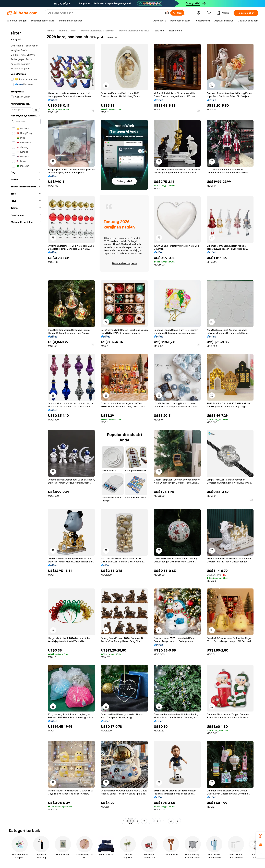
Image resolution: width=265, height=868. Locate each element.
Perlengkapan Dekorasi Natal (134, 31)
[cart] (210, 13)
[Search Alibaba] (105, 13)
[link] (261, 836)
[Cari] (177, 13)
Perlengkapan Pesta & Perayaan (98, 31)
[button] (167, 13)
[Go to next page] (178, 821)
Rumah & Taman (68, 31)
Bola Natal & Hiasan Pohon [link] (168, 31)
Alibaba (50, 31)
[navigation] (26, 426)
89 (171, 821)
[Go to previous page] (124, 821)
